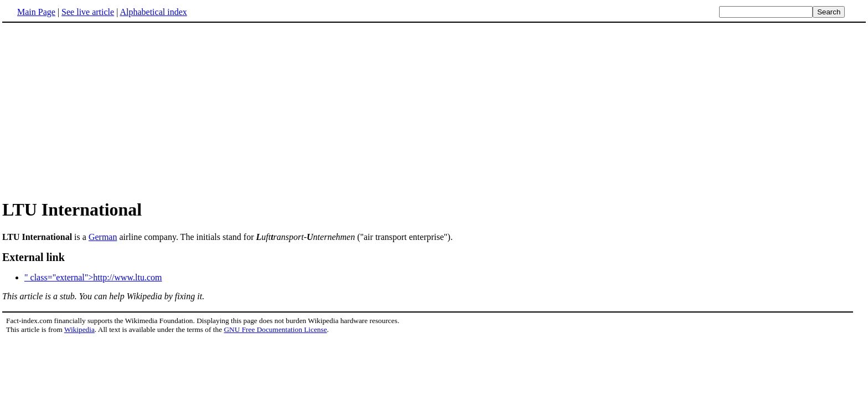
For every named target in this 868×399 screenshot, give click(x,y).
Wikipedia (79, 329)
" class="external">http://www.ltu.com (93, 277)
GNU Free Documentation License (275, 329)
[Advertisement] (95, 110)
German (103, 237)
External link (33, 257)
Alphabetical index (153, 12)
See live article (88, 12)
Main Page (36, 12)
